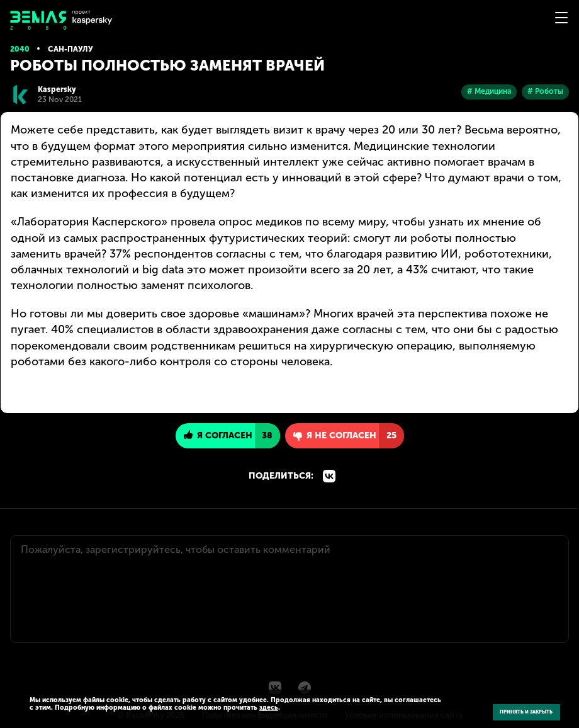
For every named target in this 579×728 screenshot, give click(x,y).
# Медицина (489, 91)
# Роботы (545, 91)
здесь (269, 708)
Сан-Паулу (70, 49)
